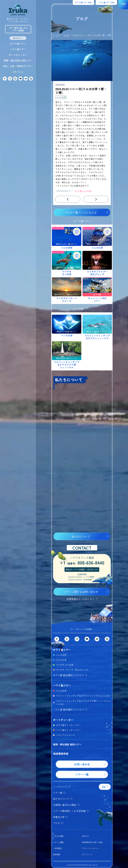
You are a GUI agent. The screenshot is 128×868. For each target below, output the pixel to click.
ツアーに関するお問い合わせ (81, 592)
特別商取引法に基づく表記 (92, 842)
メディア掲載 (58, 842)
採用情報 (57, 854)
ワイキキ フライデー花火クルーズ (72, 670)
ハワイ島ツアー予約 (106, 2)
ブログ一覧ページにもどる (81, 213)
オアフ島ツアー (18, 44)
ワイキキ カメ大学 (65, 665)
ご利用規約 (57, 848)
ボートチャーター (18, 55)
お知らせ (85, 836)
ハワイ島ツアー (18, 49)
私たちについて (81, 536)
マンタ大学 (61, 691)
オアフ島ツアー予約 (83, 2)
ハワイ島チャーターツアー (68, 730)
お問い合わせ (18, 72)
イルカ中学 (61, 655)
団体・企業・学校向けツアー (18, 66)
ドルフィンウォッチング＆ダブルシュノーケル (83, 696)
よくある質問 (58, 836)
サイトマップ (87, 854)
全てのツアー (18, 38)
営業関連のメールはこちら (81, 599)
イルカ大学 (61, 97)
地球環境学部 (61, 754)
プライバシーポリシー (91, 848)
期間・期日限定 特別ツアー (18, 60)
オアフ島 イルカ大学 (83, 191)
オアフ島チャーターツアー (68, 725)
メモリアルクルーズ (65, 735)
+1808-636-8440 (82, 563)
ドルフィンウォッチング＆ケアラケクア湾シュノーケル (83, 702)
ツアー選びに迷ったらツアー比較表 (18, 29)
